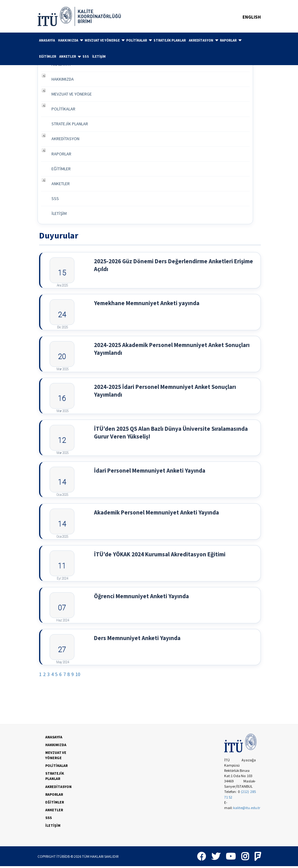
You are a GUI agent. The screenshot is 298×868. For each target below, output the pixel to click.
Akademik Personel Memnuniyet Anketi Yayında (156, 514)
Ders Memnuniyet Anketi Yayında (137, 639)
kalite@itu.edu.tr (247, 809)
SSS (86, 56)
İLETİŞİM (99, 56)
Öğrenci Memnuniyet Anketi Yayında (141, 598)
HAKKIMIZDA (71, 40)
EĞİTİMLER (48, 56)
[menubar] (149, 49)
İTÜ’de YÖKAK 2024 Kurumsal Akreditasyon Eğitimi (160, 556)
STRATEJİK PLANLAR (170, 40)
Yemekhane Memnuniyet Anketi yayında (147, 305)
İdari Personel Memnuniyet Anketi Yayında (150, 472)
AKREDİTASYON (204, 40)
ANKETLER (70, 57)
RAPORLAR (231, 40)
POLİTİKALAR (139, 40)
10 (78, 676)
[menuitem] (47, 40)
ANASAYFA (47, 40)
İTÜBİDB (63, 858)
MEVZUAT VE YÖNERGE (105, 40)
